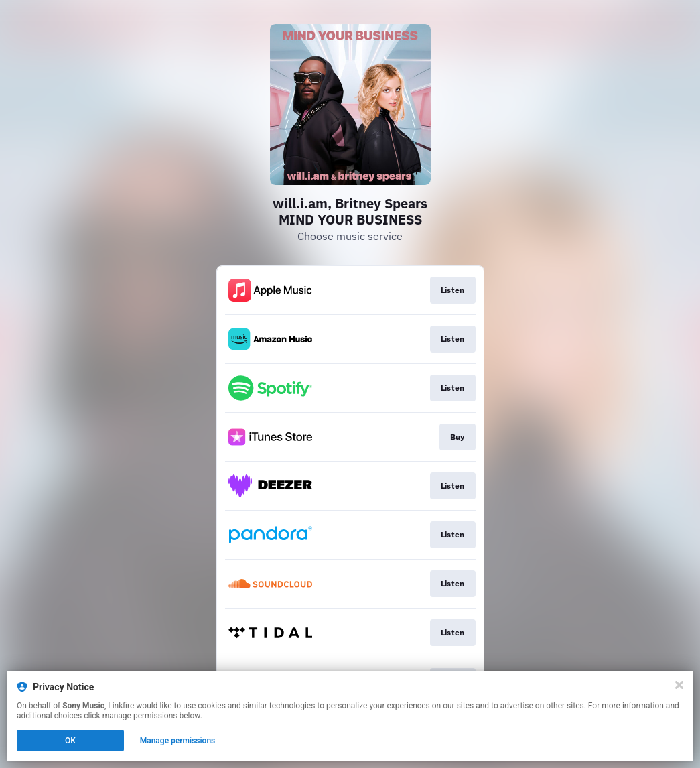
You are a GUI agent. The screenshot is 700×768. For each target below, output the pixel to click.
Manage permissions (178, 741)
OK (70, 741)
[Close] (679, 685)
